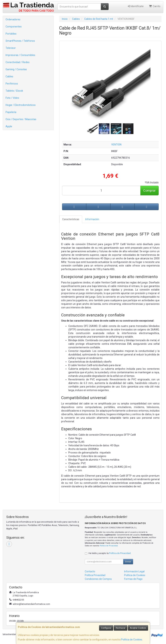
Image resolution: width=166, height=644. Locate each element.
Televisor (11, 48)
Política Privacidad (95, 575)
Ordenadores (13, 19)
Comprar (149, 190)
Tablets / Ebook (14, 91)
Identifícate (136, 6)
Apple (9, 126)
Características (71, 219)
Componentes (14, 27)
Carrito (155, 6)
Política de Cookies (132, 640)
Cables (9, 76)
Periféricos (12, 84)
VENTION (116, 145)
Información (92, 219)
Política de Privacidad (109, 546)
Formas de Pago (133, 579)
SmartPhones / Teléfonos (20, 41)
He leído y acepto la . (110, 553)
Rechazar (121, 628)
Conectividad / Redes (18, 62)
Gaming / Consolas (16, 69)
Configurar (106, 628)
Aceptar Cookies (138, 628)
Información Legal (134, 571)
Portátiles (11, 34)
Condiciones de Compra (98, 579)
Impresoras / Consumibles (20, 55)
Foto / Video (12, 98)
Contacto (90, 571)
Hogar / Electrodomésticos (21, 105)
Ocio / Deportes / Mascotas (21, 119)
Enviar (128, 562)
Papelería (11, 112)
